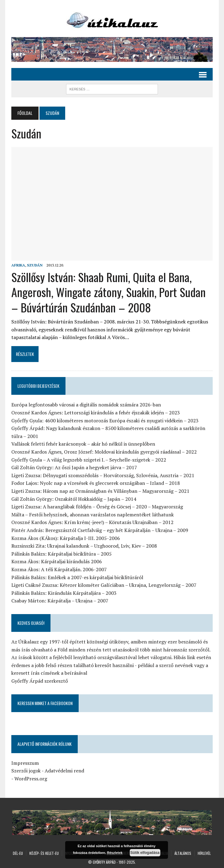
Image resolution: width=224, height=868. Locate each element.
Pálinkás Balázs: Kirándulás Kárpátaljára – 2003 (64, 593)
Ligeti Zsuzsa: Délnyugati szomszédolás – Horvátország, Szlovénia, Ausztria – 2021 (103, 475)
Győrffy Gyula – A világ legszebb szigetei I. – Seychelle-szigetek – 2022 (89, 460)
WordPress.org (31, 779)
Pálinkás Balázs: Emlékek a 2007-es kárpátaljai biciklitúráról (77, 577)
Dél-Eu (18, 853)
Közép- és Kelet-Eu (44, 853)
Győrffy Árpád (104, 862)
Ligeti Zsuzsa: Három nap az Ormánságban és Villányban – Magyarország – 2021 (100, 491)
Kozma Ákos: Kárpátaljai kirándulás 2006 (57, 561)
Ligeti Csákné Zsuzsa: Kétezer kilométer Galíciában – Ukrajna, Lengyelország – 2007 (104, 585)
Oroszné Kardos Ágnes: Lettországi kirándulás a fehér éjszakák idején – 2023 (96, 413)
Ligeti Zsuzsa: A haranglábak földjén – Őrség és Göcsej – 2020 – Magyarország (97, 507)
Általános (183, 853)
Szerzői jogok (26, 771)
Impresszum (25, 763)
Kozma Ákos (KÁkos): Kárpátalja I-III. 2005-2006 (66, 538)
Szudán (35, 265)
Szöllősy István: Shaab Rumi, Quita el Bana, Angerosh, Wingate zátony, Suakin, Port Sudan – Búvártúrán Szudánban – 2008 (108, 292)
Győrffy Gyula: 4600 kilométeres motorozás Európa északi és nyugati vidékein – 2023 (105, 421)
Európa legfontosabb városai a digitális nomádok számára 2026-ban (86, 405)
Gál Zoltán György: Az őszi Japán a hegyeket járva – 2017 (74, 467)
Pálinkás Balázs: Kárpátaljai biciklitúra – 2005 (62, 554)
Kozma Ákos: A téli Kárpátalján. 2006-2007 (59, 569)
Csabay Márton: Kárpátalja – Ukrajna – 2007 (60, 601)
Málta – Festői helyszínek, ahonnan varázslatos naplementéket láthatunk (93, 515)
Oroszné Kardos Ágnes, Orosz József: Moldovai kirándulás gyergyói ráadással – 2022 (104, 452)
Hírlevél (204, 853)
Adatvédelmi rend (64, 771)
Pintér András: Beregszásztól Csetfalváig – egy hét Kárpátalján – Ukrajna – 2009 (100, 530)
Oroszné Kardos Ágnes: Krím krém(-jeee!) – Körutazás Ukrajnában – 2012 (92, 522)
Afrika (18, 265)
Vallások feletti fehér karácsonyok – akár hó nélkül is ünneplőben (83, 444)
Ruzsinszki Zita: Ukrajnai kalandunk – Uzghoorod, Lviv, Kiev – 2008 (84, 546)
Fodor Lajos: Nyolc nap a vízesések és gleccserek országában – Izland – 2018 (96, 483)
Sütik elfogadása (145, 853)
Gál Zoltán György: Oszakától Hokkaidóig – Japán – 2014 (74, 499)
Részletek (115, 853)
